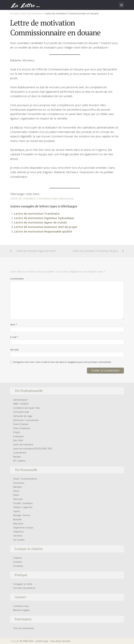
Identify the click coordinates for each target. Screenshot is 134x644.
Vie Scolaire (19, 540)
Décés (16, 491)
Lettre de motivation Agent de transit (40, 222)
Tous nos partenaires (24, 628)
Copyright (15, 641)
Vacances (18, 536)
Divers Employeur (22, 428)
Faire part (18, 499)
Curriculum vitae (21, 412)
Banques (18, 487)
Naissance (18, 524)
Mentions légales (21, 610)
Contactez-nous (21, 606)
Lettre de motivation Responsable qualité (43, 231)
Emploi (17, 432)
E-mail (14, 337)
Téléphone (18, 532)
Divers (16, 495)
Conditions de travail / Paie (26, 408)
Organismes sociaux (23, 528)
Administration (20, 400)
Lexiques (18, 562)
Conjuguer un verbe (23, 584)
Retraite (17, 457)
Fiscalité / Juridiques (23, 503)
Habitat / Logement (23, 507)
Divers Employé (21, 424)
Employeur (18, 436)
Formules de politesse (24, 588)
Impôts (17, 511)
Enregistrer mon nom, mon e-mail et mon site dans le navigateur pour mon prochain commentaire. (62, 362)
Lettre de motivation (23, 444)
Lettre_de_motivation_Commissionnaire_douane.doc (42, 198)
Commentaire (17, 279)
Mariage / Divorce (22, 515)
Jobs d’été (18, 440)
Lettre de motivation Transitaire (37, 214)
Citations (18, 558)
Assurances (19, 483)
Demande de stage (23, 416)
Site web (14, 350)
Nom (14, 325)
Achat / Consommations (25, 479)
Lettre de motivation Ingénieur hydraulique (44, 218)
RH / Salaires (19, 461)
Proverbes (18, 566)
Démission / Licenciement (26, 420)
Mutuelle (17, 519)
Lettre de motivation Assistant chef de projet (46, 227)
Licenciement (20, 453)
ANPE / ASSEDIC (21, 404)
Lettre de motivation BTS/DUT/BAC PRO (33, 449)
